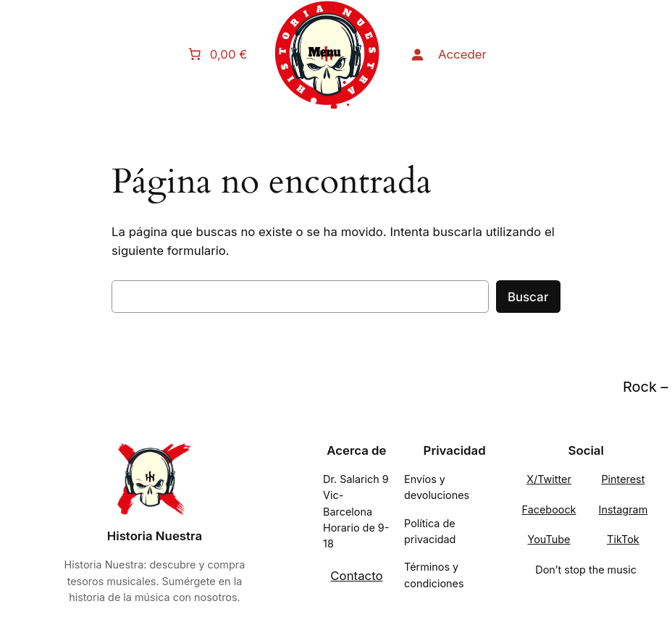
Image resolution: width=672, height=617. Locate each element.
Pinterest (623, 479)
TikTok (623, 539)
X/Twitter (549, 479)
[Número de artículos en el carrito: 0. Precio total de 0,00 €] (219, 54)
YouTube (549, 539)
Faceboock (549, 509)
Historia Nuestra (155, 536)
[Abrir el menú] (327, 54)
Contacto (356, 576)
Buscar (528, 297)
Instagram (623, 509)
